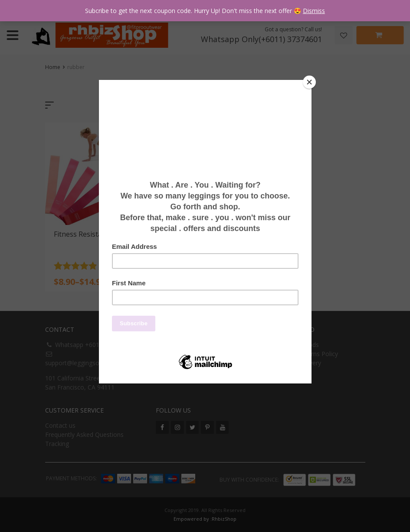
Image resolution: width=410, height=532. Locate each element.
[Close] (309, 82)
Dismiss (314, 11)
